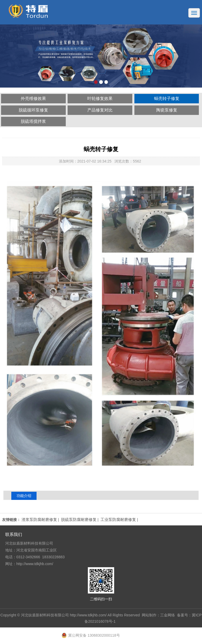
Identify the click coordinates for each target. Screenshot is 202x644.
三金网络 (168, 615)
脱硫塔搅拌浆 (33, 121)
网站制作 (149, 615)
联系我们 (14, 534)
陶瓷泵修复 (167, 110)
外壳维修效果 (33, 98)
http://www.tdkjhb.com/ (88, 615)
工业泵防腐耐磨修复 (118, 519)
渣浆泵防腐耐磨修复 (39, 519)
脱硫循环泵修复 (33, 110)
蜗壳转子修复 (167, 98)
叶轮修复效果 (100, 98)
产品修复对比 (100, 110)
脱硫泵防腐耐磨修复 (79, 519)
